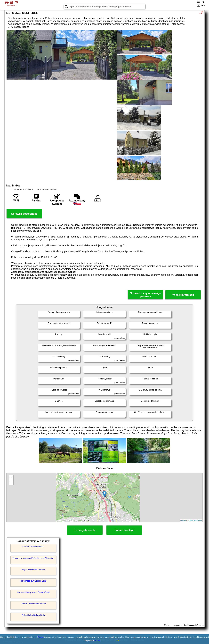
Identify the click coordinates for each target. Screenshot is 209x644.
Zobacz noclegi (124, 530)
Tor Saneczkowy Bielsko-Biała (33, 581)
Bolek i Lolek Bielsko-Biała (33, 615)
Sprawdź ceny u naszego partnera (146, 295)
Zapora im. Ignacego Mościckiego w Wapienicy (33, 558)
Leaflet (183, 520)
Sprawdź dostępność (24, 214)
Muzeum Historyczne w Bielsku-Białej (33, 592)
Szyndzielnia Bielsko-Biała (33, 570)
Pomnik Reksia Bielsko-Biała (33, 604)
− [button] (11, 482)
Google (41, 637)
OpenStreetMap (195, 520)
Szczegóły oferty (85, 530)
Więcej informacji (183, 295)
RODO (98, 640)
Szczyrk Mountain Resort (33, 547)
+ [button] (11, 478)
